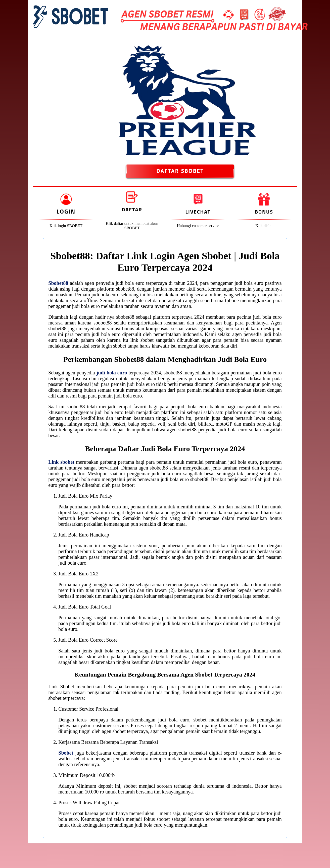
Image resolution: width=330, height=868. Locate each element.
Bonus (264, 212)
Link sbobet (61, 462)
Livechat (198, 212)
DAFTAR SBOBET (180, 171)
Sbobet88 (58, 283)
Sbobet (66, 753)
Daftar (132, 209)
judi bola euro (112, 373)
